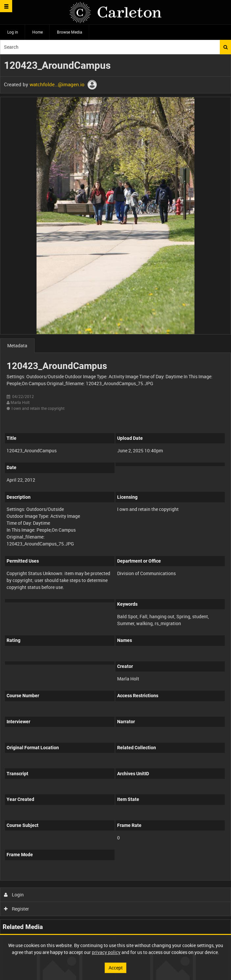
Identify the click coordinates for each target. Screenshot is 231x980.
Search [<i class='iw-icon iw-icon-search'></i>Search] (226, 47)
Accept (116, 968)
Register (17, 909)
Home (38, 32)
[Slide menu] (6, 6)
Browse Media (70, 32)
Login (14, 895)
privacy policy (106, 952)
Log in (13, 32)
